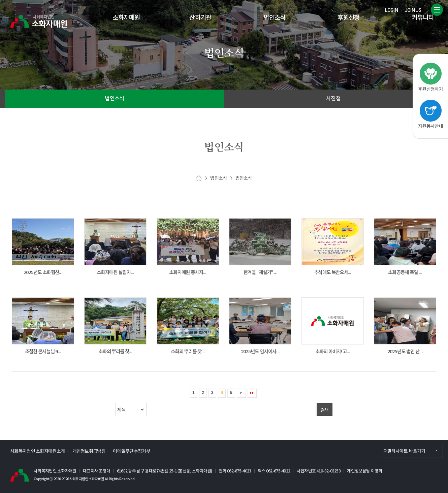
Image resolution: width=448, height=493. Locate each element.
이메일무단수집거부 (132, 451)
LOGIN (391, 10)
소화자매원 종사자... (188, 273)
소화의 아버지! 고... (333, 352)
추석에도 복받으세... (333, 273)
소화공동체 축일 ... (405, 273)
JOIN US (413, 10)
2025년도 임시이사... (260, 352)
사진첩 (333, 99)
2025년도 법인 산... (405, 352)
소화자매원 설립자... (115, 273)
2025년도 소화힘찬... (43, 273)
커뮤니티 (423, 18)
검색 (325, 410)
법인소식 (274, 18)
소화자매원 (126, 18)
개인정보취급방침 (89, 451)
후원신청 (348, 18)
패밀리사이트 (404, 451)
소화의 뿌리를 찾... (115, 352)
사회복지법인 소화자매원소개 (37, 451)
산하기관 (200, 18)
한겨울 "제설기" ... (260, 273)
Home (199, 178)
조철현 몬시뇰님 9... (43, 352)
